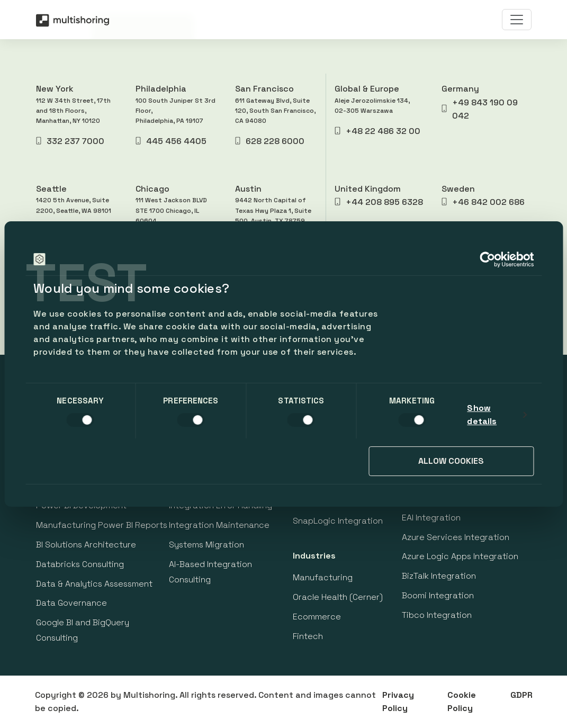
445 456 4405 (171, 141)
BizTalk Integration (439, 576)
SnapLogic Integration (338, 521)
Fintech (308, 636)
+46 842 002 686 (483, 202)
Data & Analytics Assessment (94, 584)
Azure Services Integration (456, 537)
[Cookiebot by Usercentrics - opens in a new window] (487, 259)
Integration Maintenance (219, 525)
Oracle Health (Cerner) (338, 597)
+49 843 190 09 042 (480, 109)
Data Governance (71, 603)
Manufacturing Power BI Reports (102, 525)
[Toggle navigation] (517, 20)
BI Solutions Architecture (86, 545)
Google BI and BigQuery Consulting (83, 630)
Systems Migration (206, 545)
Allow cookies (451, 461)
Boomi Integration (438, 595)
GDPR (521, 695)
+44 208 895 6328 (379, 202)
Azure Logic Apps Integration (460, 556)
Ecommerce (317, 617)
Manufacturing (323, 577)
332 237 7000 (70, 141)
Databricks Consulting (80, 564)
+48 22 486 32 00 (377, 131)
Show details (482, 415)
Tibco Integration (437, 615)
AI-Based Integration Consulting (210, 572)
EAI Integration (431, 518)
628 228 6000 (270, 141)
